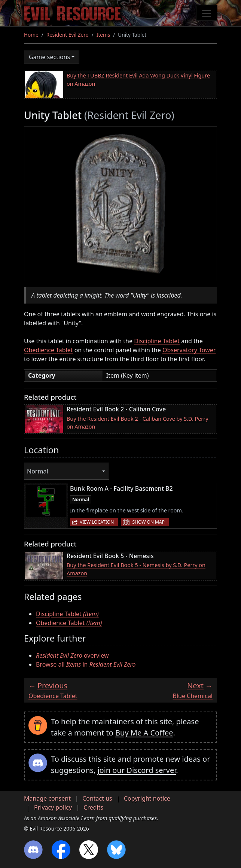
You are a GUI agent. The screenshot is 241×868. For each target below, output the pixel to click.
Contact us (97, 798)
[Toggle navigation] (207, 13)
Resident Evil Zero (68, 35)
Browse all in (86, 664)
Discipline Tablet (157, 341)
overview (72, 655)
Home (31, 35)
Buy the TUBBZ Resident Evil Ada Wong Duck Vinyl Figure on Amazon (138, 80)
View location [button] (97, 522)
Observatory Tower (189, 350)
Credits (93, 807)
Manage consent (47, 798)
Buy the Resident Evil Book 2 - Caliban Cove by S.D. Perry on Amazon (138, 423)
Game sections (49, 57)
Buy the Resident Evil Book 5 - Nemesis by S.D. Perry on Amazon (136, 569)
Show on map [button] (148, 522)
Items (103, 35)
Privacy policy (53, 807)
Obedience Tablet (48, 350)
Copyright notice (147, 798)
